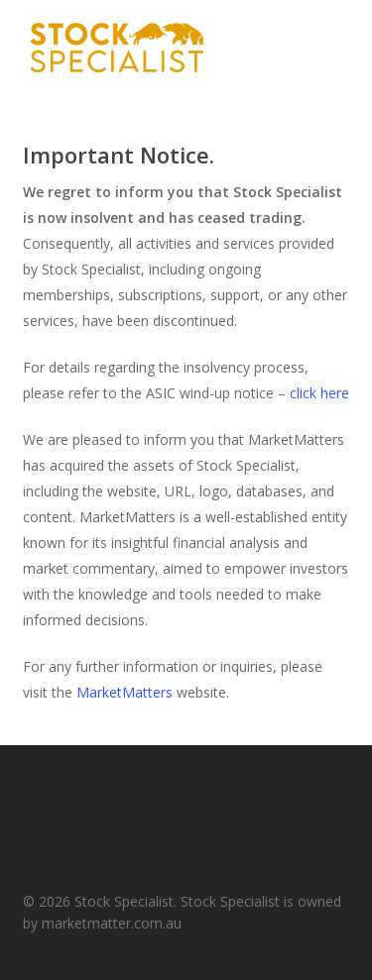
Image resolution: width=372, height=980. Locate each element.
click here (319, 393)
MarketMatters (124, 692)
